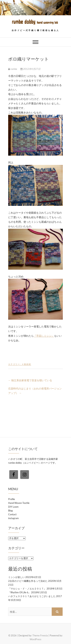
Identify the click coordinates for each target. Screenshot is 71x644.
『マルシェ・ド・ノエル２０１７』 (27, 589)
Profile (12, 499)
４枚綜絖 (26, 364)
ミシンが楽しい (16, 577)
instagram (13, 518)
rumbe (13, 69)
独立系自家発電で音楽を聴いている (30, 380)
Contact (12, 514)
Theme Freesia (40, 635)
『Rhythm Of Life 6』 (19, 592)
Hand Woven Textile (19, 503)
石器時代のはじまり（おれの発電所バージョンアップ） (35, 391)
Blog (10, 511)
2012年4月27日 (30, 69)
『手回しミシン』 (44, 336)
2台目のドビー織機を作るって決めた (28, 581)
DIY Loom (13, 507)
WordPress (35, 639)
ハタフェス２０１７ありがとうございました (32, 596)
